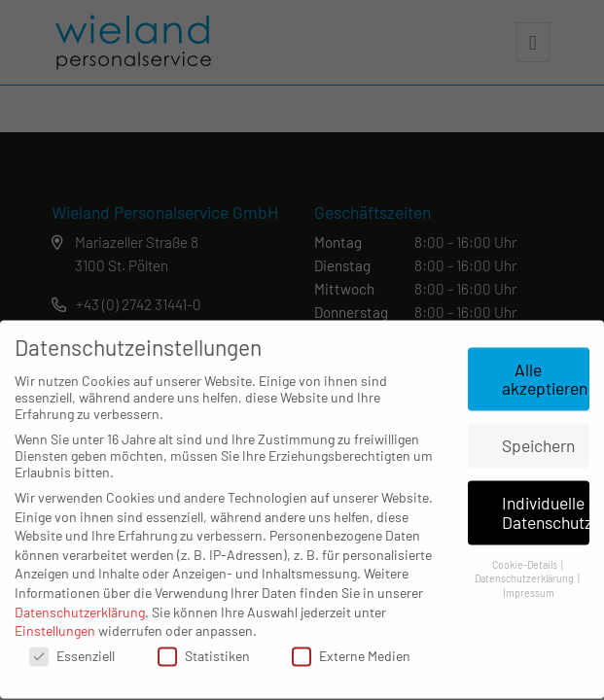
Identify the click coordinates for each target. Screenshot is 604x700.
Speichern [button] (538, 436)
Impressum (529, 583)
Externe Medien (351, 645)
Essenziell (72, 645)
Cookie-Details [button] (526, 554)
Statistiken (204, 645)
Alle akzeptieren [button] (545, 368)
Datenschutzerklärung (80, 601)
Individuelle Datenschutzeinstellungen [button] (546, 503)
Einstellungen (55, 621)
